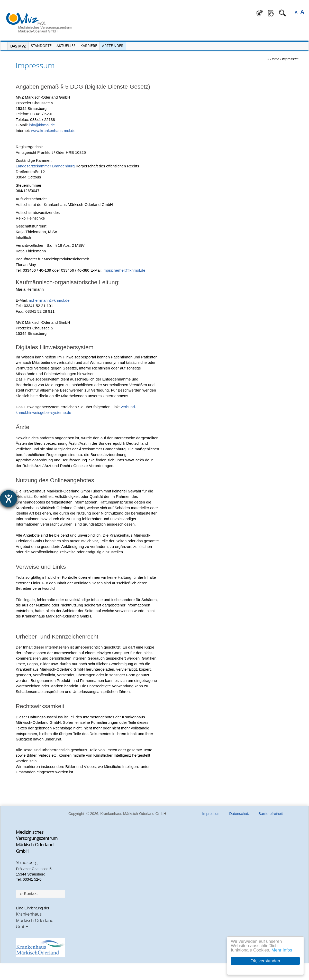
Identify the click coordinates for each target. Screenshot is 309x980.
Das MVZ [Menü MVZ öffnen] (18, 46)
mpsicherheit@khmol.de (124, 270)
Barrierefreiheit (271, 814)
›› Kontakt (29, 894)
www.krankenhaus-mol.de (53, 131)
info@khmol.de (42, 125)
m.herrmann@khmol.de (49, 300)
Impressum (290, 59)
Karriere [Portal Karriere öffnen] (89, 46)
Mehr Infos (282, 950)
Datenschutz (240, 814)
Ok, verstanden (265, 961)
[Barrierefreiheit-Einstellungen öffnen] (8, 499)
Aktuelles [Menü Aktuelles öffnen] (66, 46)
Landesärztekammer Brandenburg (45, 166)
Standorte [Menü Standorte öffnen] (41, 46)
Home (275, 59)
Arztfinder (113, 46)
